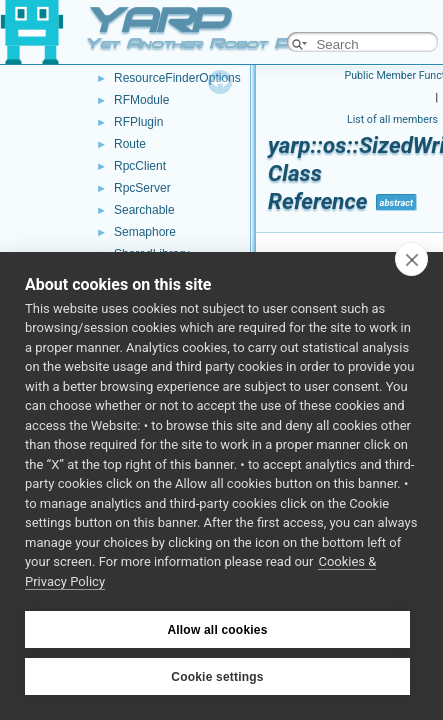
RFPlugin (138, 122)
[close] (411, 259)
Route (130, 144)
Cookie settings (217, 677)
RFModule (141, 100)
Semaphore (145, 232)
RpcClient (140, 166)
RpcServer (142, 188)
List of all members (392, 119)
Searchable (144, 210)
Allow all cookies (217, 630)
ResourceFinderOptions (177, 78)
